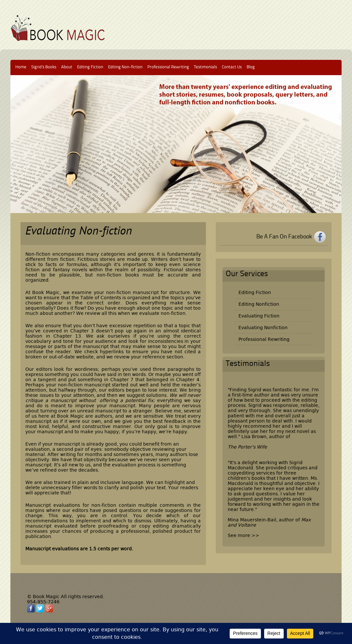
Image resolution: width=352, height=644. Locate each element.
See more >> (244, 535)
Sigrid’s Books (44, 67)
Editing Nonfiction (259, 304)
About (67, 67)
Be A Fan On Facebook (284, 237)
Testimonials (205, 67)
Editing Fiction (90, 67)
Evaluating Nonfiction (263, 328)
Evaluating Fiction (259, 316)
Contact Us (232, 67)
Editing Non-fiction (125, 67)
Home (21, 67)
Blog (251, 67)
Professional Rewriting (168, 67)
